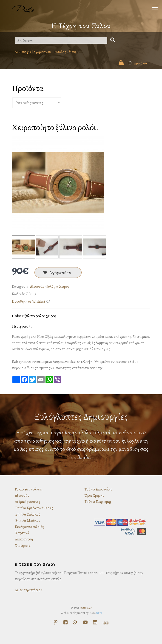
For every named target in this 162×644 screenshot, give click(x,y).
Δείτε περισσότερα (29, 590)
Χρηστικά (22, 533)
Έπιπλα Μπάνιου (28, 521)
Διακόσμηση (24, 539)
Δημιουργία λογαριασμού (33, 52)
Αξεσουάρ (37, 287)
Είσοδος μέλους (65, 52)
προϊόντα (133, 63)
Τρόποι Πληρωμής (98, 502)
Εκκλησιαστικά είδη (30, 527)
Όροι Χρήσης (94, 496)
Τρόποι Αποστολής (98, 489)
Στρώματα (23, 546)
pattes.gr (86, 608)
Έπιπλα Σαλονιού (28, 514)
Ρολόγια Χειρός (58, 287)
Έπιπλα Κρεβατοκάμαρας (34, 508)
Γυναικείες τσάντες (29, 489)
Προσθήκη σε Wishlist (29, 302)
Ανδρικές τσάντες (27, 502)
